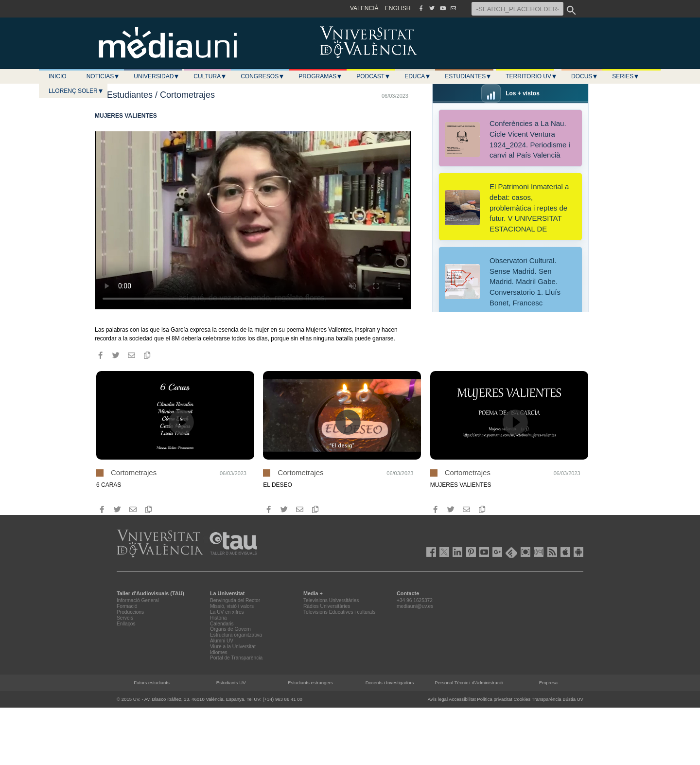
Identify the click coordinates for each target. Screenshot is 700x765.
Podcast (373, 76)
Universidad (157, 76)
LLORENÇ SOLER (76, 91)
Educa (418, 76)
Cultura (210, 76)
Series (626, 76)
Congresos (262, 76)
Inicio (58, 76)
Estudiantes (468, 76)
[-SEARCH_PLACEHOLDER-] (517, 9)
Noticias (103, 76)
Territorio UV (531, 76)
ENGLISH (398, 8)
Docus (585, 76)
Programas (320, 76)
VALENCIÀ (364, 8)
